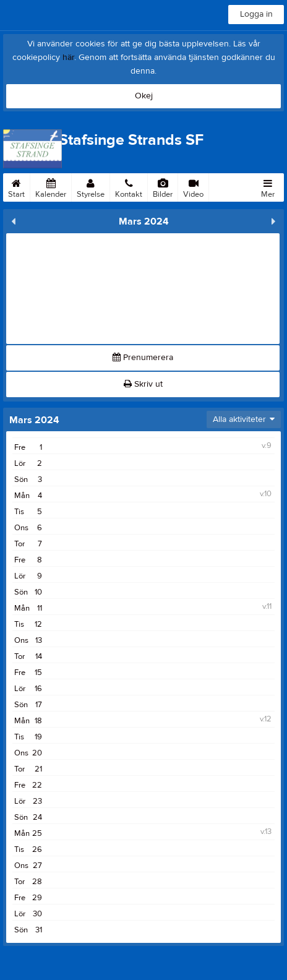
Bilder (163, 186)
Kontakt (129, 186)
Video (193, 186)
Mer (268, 186)
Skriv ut (143, 384)
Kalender (51, 186)
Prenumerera (143, 358)
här (68, 58)
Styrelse (91, 186)
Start (16, 186)
